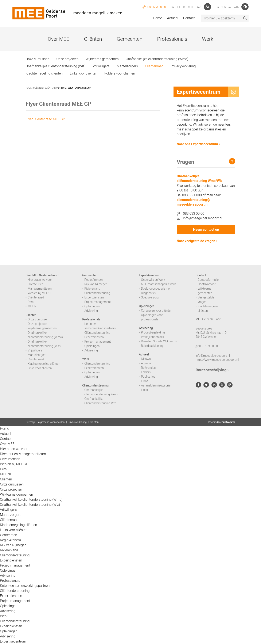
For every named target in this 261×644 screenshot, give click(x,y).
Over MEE (58, 39)
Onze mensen (10, 459)
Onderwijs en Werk (153, 280)
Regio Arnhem (94, 280)
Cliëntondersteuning (97, 293)
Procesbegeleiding (153, 332)
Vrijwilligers (101, 66)
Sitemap (30, 422)
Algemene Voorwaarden (51, 422)
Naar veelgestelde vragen (196, 241)
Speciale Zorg (150, 297)
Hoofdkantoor (207, 284)
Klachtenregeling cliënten (44, 73)
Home (158, 18)
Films (145, 381)
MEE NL (33, 306)
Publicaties (148, 377)
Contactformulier (209, 280)
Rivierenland (92, 289)
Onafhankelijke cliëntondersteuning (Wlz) (56, 66)
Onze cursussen (38, 59)
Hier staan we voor (40, 280)
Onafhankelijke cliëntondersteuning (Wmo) (157, 59)
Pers (31, 302)
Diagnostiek (149, 293)
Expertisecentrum (13, 641)
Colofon (94, 422)
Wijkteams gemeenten (102, 59)
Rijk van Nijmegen (96, 284)
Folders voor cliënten (120, 73)
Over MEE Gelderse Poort (42, 275)
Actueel (173, 18)
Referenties (148, 368)
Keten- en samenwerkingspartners (25, 586)
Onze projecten (67, 59)
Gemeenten (130, 39)
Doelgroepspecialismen (156, 289)
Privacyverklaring (183, 66)
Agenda (146, 363)
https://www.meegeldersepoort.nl (217, 360)
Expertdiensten (94, 297)
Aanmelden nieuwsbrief (156, 385)
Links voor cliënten (83, 73)
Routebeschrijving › (212, 370)
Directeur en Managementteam (23, 454)
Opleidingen (92, 306)
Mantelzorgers (127, 66)
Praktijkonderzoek (153, 337)
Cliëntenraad (154, 66)
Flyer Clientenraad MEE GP (45, 119)
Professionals (172, 39)
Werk (208, 39)
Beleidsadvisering (152, 346)
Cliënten (93, 39)
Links (144, 390)
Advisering (91, 311)
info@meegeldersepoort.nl (199, 218)
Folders (146, 372)
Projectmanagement (98, 302)
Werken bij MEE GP (40, 293)
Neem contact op (206, 230)
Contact (189, 18)
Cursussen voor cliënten (157, 310)
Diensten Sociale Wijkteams (159, 341)
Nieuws (146, 359)
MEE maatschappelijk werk (158, 284)
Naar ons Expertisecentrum (197, 144)
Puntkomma (229, 422)
